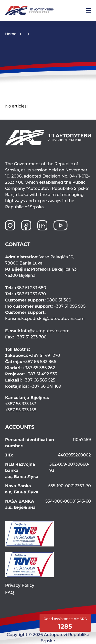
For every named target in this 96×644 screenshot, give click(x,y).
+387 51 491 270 (33, 355)
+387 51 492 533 (31, 374)
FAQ (10, 593)
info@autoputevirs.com (37, 331)
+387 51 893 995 (45, 306)
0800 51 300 (38, 300)
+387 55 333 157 (21, 404)
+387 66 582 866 (31, 362)
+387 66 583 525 (30, 380)
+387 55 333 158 (21, 410)
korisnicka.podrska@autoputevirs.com (47, 315)
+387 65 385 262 (30, 368)
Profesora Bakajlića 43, (48, 273)
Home (11, 34)
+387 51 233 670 (25, 294)
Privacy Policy (20, 585)
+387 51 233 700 (26, 337)
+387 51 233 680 (26, 288)
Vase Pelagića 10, (48, 260)
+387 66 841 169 (33, 386)
